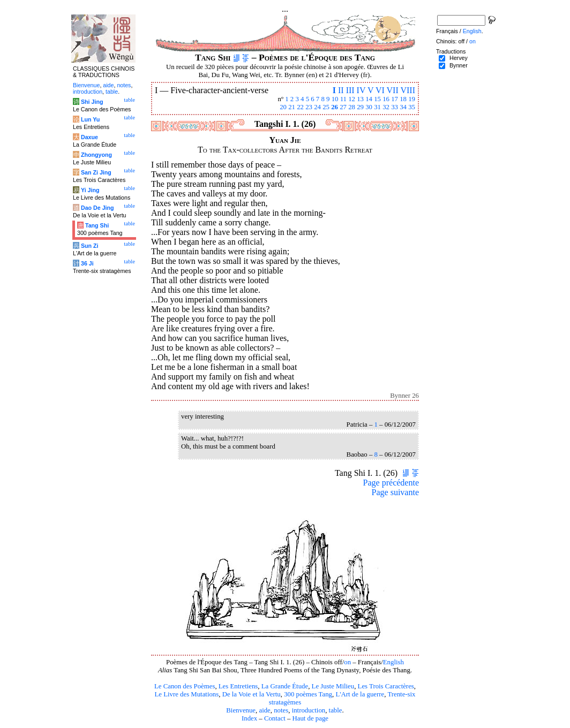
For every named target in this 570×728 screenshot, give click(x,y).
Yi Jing (90, 190)
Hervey (459, 58)
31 (377, 107)
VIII (408, 90)
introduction (309, 710)
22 (300, 107)
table (336, 710)
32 (386, 107)
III (350, 90)
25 (326, 107)
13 (360, 99)
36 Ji (87, 263)
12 (352, 99)
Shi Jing (92, 102)
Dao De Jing (97, 208)
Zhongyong (96, 155)
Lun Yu (90, 119)
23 (309, 107)
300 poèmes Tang (308, 694)
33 (395, 107)
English (393, 662)
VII (393, 90)
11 (343, 99)
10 (335, 99)
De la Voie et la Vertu (252, 694)
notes (281, 710)
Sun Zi (90, 246)
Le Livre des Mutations (186, 694)
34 (403, 107)
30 (369, 107)
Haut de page (311, 718)
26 (335, 107)
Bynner (459, 65)
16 (386, 99)
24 (317, 107)
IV (361, 90)
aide (264, 710)
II (341, 90)
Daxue (89, 137)
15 (377, 99)
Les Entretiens (238, 686)
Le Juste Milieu (333, 686)
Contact (275, 718)
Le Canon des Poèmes (185, 686)
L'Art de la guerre (360, 694)
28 (352, 107)
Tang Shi (97, 225)
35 (412, 107)
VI (380, 90)
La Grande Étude (285, 686)
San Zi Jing (96, 172)
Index (249, 718)
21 (292, 107)
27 (343, 107)
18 (403, 99)
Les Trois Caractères (386, 686)
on (347, 662)
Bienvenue (241, 710)
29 (360, 107)
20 (283, 107)
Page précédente (391, 483)
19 (412, 99)
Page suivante (395, 492)
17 (395, 99)
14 (369, 99)
